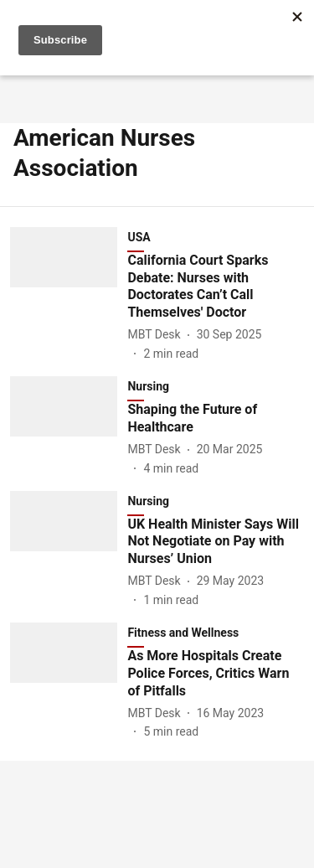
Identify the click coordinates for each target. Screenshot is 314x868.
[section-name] (216, 636)
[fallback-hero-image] (69, 295)
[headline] (216, 287)
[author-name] (157, 335)
